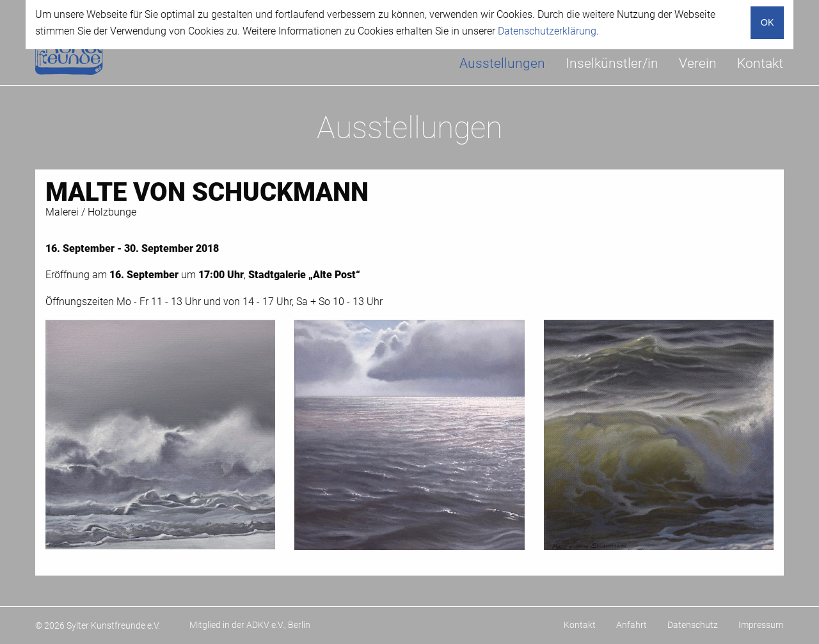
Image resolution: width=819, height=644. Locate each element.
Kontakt (760, 63)
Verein (698, 63)
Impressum (761, 625)
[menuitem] (502, 64)
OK (767, 22)
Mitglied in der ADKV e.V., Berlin (250, 625)
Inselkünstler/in (612, 63)
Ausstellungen (502, 63)
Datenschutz (693, 625)
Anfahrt (632, 625)
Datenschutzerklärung (547, 31)
